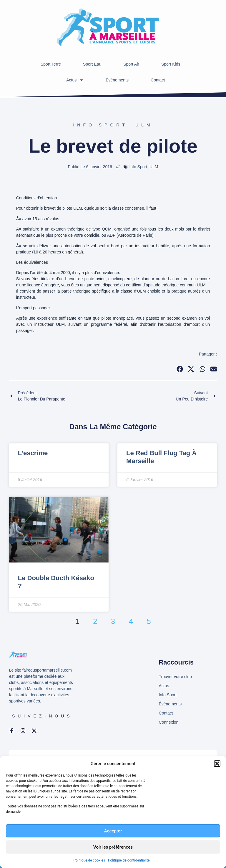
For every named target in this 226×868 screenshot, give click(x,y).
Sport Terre (51, 64)
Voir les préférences (113, 847)
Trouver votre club (175, 677)
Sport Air (131, 64)
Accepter (113, 831)
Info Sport (100, 125)
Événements (117, 80)
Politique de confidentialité (129, 860)
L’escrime (33, 453)
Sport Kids (171, 64)
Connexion (168, 722)
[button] (217, 764)
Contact (158, 80)
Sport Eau (92, 64)
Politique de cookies (89, 860)
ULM (144, 125)
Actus (75, 80)
